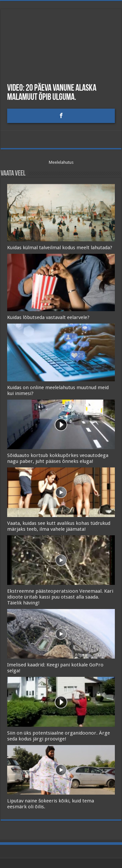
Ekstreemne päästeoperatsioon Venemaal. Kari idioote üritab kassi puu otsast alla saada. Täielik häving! (60, 597)
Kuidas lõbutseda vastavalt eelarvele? (48, 317)
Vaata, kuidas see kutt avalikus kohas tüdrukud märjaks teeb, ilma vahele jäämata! (59, 526)
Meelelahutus (61, 162)
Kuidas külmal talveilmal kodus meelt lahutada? (60, 248)
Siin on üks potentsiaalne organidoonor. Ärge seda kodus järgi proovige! (59, 736)
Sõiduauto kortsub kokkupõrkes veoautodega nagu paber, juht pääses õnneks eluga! (58, 458)
